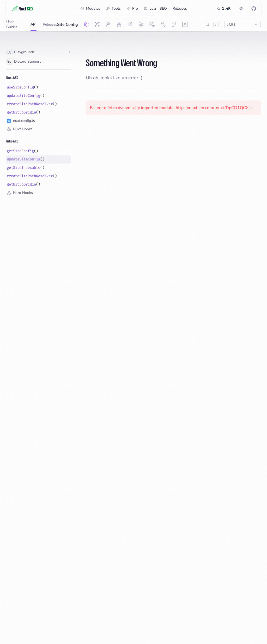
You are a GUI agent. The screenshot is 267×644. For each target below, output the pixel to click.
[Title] (30, 9)
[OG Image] (130, 24)
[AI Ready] (185, 24)
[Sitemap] (119, 24)
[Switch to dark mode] (241, 9)
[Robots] (108, 24)
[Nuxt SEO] (97, 24)
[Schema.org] (141, 24)
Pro (132, 8)
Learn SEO (155, 8)
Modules (90, 8)
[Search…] (208, 25)
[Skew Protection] (174, 24)
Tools (113, 8)
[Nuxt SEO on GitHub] (254, 9)
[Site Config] (86, 24)
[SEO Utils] (163, 24)
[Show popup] (242, 25)
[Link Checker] (152, 24)
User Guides (15, 25)
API (34, 26)
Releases (180, 8)
